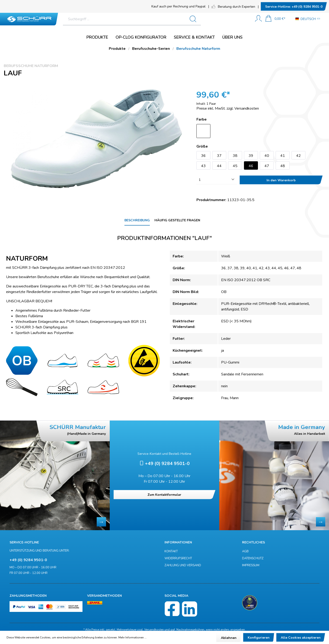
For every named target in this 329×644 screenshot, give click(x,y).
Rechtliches (254, 542)
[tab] (137, 221)
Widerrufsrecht (178, 558)
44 (219, 166)
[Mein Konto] (258, 19)
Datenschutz (253, 558)
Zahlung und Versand (183, 565)
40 (267, 156)
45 (235, 166)
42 (298, 156)
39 (251, 156)
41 (283, 156)
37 (219, 156)
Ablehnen (229, 638)
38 (235, 156)
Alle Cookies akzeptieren (301, 638)
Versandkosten (154, 630)
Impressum (251, 565)
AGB (245, 551)
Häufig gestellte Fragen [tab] (177, 220)
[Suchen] (242, 19)
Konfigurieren (259, 638)
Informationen (178, 542)
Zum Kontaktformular (164, 495)
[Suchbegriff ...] (149, 19)
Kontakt (171, 551)
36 (203, 156)
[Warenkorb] (275, 19)
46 (251, 166)
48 (283, 166)
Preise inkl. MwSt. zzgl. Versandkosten (228, 108)
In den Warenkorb (281, 180)
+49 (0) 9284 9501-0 (294, 7)
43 (203, 166)
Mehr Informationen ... (132, 637)
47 (267, 166)
